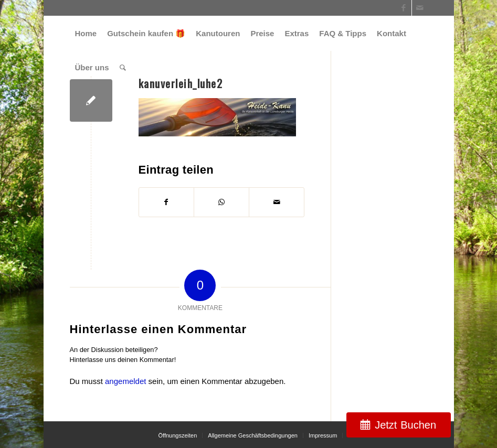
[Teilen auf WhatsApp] (221, 202)
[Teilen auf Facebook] (167, 202)
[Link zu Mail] (420, 8)
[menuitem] (86, 33)
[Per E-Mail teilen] (277, 202)
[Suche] (123, 67)
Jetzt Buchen (405, 425)
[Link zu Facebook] (404, 8)
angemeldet (125, 381)
